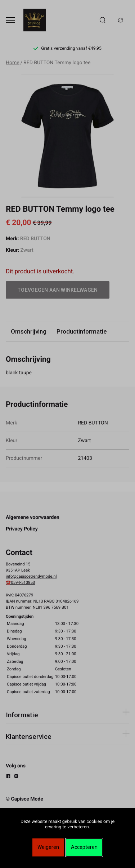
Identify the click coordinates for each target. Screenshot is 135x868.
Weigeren (48, 847)
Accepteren (84, 847)
